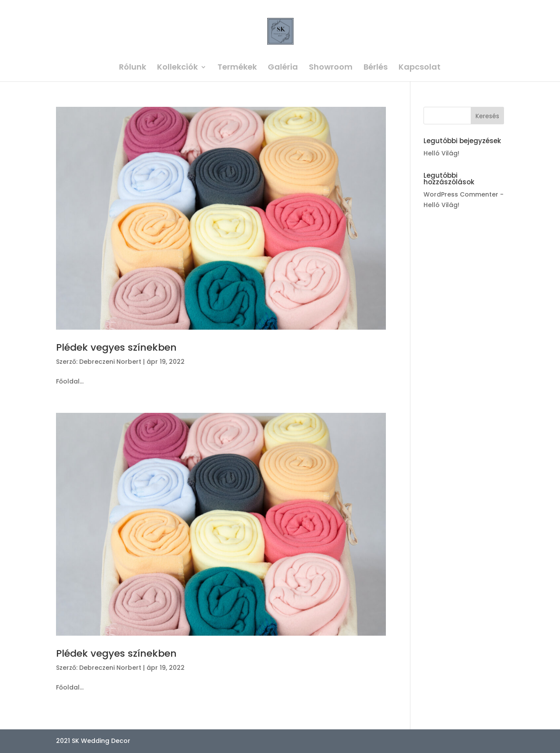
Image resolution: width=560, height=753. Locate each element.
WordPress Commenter (461, 194)
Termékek (237, 68)
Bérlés (376, 68)
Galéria (283, 68)
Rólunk (133, 68)
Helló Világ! (441, 153)
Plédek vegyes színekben (116, 347)
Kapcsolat (420, 68)
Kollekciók (177, 68)
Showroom (331, 68)
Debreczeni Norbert (110, 362)
